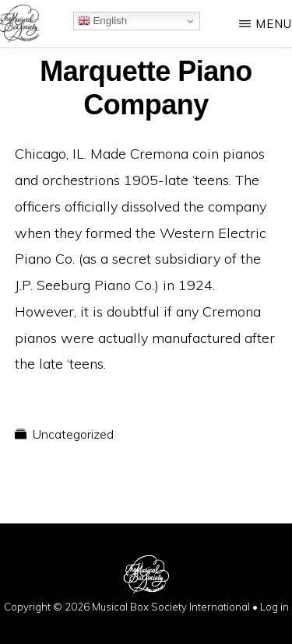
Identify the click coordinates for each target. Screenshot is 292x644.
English (102, 21)
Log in (274, 607)
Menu (274, 24)
